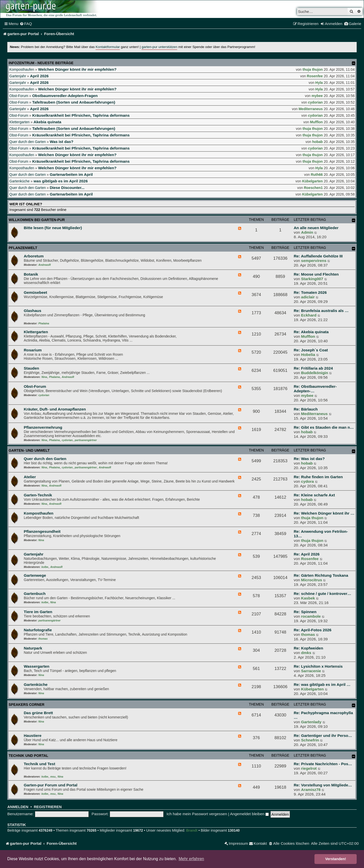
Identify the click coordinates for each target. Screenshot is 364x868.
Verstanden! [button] (336, 859)
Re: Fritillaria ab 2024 (313, 368)
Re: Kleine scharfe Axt (314, 495)
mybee (317, 96)
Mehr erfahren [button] (191, 859)
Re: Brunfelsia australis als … (321, 311)
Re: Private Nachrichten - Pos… (323, 764)
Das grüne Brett (38, 713)
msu (53, 777)
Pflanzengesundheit (42, 531)
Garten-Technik (38, 495)
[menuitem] (26, 24)
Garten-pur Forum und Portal (51, 785)
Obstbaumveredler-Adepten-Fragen (65, 96)
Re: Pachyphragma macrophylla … (323, 715)
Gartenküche (19, 181)
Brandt (192, 830)
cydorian (315, 102)
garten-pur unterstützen (159, 47)
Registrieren (48, 807)
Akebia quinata (47, 122)
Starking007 (312, 279)
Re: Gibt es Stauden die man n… (324, 427)
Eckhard (309, 315)
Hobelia (308, 355)
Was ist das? (62, 142)
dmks (306, 653)
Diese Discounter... (67, 188)
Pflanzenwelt (23, 248)
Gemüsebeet (35, 292)
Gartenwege (35, 575)
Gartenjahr (18, 76)
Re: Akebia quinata (311, 332)
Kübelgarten (312, 181)
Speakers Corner (27, 705)
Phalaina (44, 323)
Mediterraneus (311, 109)
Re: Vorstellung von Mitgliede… (323, 785)
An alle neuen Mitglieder (316, 228)
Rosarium (33, 350)
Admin (307, 232)
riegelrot (309, 768)
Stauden (31, 368)
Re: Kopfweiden (308, 648)
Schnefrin (310, 740)
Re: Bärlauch (306, 409)
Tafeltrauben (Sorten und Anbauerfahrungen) (74, 102)
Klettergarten (19, 122)
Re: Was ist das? (309, 459)
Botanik (31, 274)
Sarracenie (311, 671)
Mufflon (316, 122)
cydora (307, 481)
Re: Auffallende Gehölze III (318, 256)
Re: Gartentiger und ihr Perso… (323, 736)
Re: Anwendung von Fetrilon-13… (321, 534)
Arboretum (34, 256)
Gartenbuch (35, 594)
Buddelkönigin (315, 373)
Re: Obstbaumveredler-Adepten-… (315, 389)
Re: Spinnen (305, 612)
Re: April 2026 (307, 554)
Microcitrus (312, 580)
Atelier (30, 477)
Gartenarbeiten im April (71, 174)
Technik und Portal (28, 756)
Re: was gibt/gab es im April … (322, 684)
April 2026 (39, 76)
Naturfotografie (38, 630)
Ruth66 (317, 175)
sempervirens (314, 261)
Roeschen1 (313, 188)
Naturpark (33, 648)
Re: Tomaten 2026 (310, 292)
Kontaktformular (108, 47)
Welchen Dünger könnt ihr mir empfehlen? (77, 69)
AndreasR (45, 265)
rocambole (311, 616)
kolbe (45, 567)
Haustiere (33, 736)
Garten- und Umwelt (29, 450)
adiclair (308, 297)
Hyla (319, 83)
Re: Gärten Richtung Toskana (321, 575)
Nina (44, 377)
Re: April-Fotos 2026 (313, 630)
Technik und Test (39, 764)
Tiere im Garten (38, 612)
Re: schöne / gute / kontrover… (322, 594)
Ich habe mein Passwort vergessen (197, 814)
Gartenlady (311, 722)
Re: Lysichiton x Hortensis (318, 666)
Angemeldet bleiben (249, 814)
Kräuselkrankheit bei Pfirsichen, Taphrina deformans (81, 115)
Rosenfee (315, 76)
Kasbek (308, 598)
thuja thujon (313, 69)
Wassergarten (37, 666)
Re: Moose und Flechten (316, 274)
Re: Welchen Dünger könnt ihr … (324, 513)
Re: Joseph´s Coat (311, 350)
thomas (43, 639)
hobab (317, 142)
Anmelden (18, 807)
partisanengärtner (86, 440)
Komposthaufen (22, 69)
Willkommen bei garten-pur (37, 220)
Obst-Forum (19, 96)
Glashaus (32, 311)
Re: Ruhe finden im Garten (318, 477)
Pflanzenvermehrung (43, 427)
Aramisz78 (311, 790)
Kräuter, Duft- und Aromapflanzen (55, 409)
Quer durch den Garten (28, 142)
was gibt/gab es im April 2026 (61, 181)
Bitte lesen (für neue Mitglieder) (53, 228)
